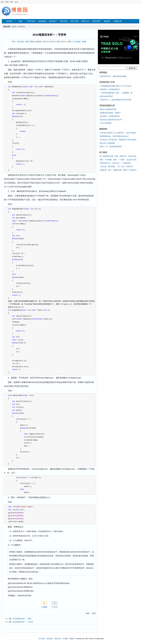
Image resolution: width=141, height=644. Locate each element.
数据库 (107, 21)
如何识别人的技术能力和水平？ (111, 120)
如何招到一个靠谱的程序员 (110, 89)
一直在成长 (20, 42)
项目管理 (96, 21)
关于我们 (42, 639)
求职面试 (22, 27)
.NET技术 (31, 21)
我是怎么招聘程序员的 (108, 109)
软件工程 (74, 21)
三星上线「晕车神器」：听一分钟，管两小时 (116, 167)
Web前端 (42, 21)
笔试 (94, 613)
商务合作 (58, 639)
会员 (16, 2)
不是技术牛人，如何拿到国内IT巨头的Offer (116, 100)
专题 (20, 21)
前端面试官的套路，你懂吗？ (111, 113)
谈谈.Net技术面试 (106, 96)
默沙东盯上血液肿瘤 (107, 143)
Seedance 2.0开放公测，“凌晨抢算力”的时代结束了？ (120, 140)
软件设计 (53, 21)
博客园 (32, 42)
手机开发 (64, 21)
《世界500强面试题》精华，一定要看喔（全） (117, 93)
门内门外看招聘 (106, 123)
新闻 (7, 2)
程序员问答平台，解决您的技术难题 (113, 76)
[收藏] (84, 42)
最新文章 (118, 21)
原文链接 (77, 42)
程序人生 (85, 21)
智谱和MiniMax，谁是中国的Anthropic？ (115, 136)
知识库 (9, 21)
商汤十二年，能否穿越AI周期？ (111, 147)
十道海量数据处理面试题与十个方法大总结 (116, 86)
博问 (12, 2)
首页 (2, 2)
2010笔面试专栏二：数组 (22, 619)
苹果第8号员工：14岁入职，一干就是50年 (115, 163)
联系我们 (50, 639)
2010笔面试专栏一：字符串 (50, 35)
